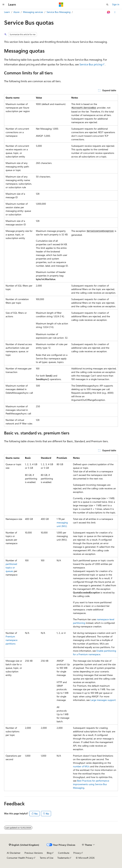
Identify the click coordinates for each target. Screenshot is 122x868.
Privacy (77, 853)
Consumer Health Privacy (20, 858)
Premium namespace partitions (11, 640)
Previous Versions (34, 853)
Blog (49, 853)
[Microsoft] (61, 5)
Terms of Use (47, 858)
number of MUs (81, 766)
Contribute (64, 853)
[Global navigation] (3, 5)
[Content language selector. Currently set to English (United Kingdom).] (24, 845)
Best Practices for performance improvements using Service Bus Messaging (91, 784)
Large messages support (103, 700)
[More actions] (115, 12)
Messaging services (33, 12)
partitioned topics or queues (11, 567)
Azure (16, 12)
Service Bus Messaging (59, 12)
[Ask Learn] (109, 12)
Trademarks (63, 858)
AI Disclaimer (14, 853)
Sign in (116, 4)
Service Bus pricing (91, 64)
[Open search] (107, 5)
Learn (7, 12)
